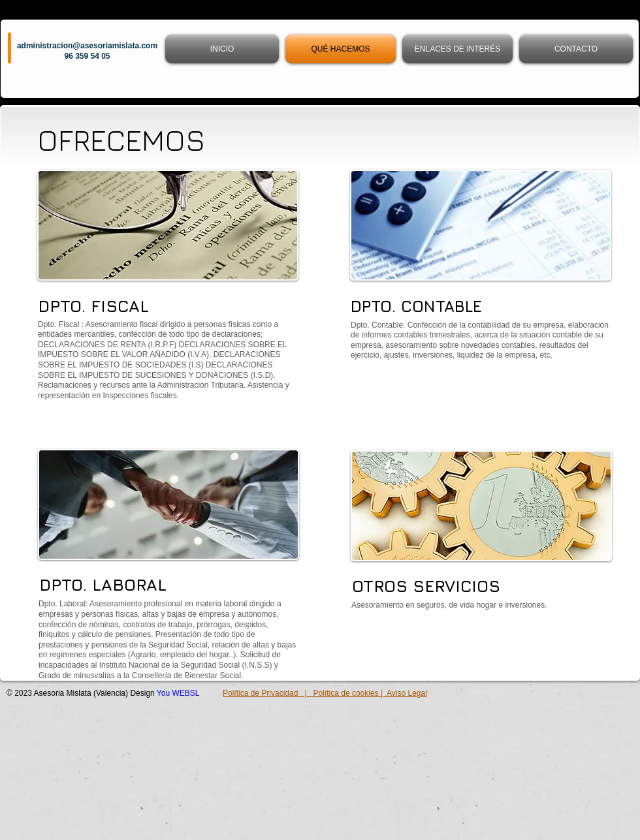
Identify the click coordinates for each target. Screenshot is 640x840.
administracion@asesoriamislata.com (87, 46)
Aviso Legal (406, 693)
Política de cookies (346, 693)
